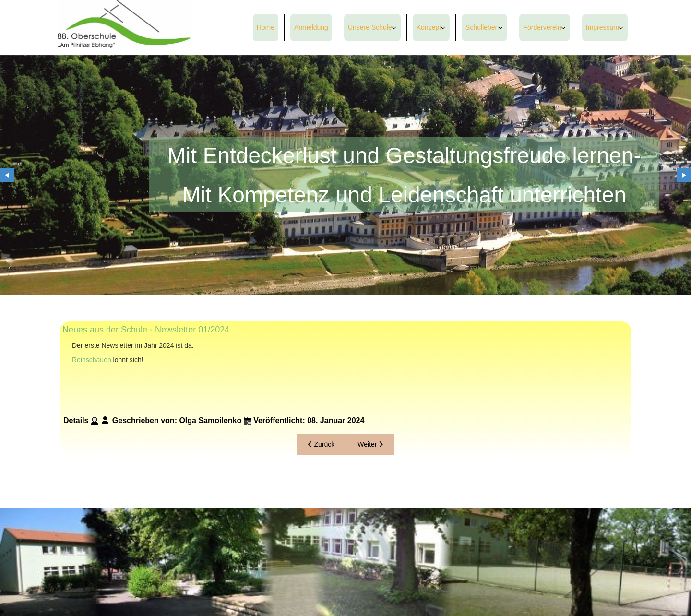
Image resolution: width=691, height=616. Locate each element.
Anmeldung (311, 27)
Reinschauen (92, 360)
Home (266, 27)
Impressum (602, 27)
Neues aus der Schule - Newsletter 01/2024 (146, 330)
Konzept (429, 27)
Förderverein (542, 27)
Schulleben (482, 27)
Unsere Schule (370, 27)
